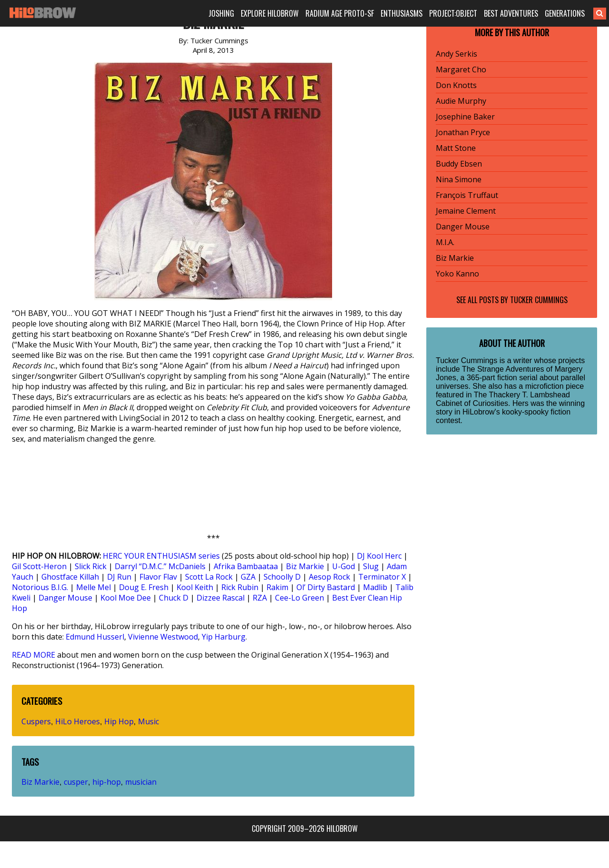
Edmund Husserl (95, 637)
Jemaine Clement (466, 211)
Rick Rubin (240, 587)
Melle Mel (93, 587)
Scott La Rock (209, 577)
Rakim (277, 587)
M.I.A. (445, 242)
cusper (76, 782)
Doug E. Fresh (144, 587)
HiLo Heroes (78, 721)
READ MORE (34, 655)
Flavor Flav (158, 577)
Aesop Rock (329, 577)
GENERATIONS (565, 13)
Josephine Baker (465, 117)
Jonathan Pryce (463, 132)
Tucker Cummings (539, 300)
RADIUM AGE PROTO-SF (340, 13)
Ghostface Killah (70, 577)
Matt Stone (456, 148)
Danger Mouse (65, 598)
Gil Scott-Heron (39, 566)
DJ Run (119, 577)
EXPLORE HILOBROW (270, 13)
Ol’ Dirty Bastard (326, 587)
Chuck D (174, 598)
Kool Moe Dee (126, 598)
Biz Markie (305, 566)
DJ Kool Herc (379, 556)
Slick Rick (91, 566)
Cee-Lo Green (300, 598)
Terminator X (382, 577)
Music (148, 721)
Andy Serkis (457, 54)
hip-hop (107, 782)
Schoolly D (282, 577)
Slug (371, 566)
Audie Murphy (461, 101)
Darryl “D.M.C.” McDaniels (160, 566)
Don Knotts (456, 85)
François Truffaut (467, 195)
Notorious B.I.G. (40, 587)
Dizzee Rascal (221, 598)
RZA (260, 598)
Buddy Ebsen (459, 164)
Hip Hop (119, 721)
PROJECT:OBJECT (453, 13)
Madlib (375, 587)
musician (141, 782)
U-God (344, 566)
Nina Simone (459, 179)
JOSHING (221, 13)
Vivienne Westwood (163, 637)
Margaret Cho (461, 69)
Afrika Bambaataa (246, 566)
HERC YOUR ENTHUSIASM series (161, 556)
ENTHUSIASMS (402, 13)
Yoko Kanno (457, 274)
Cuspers (36, 721)
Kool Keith (195, 587)
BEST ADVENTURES (511, 13)
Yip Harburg (224, 637)
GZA (248, 577)
